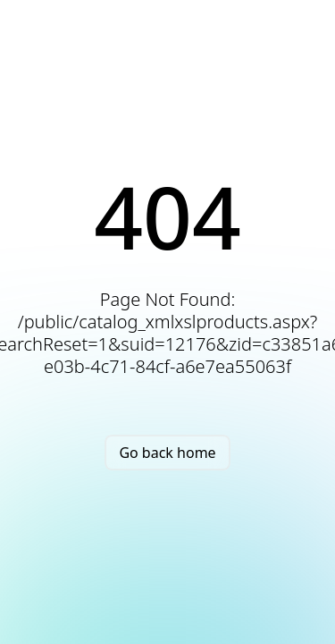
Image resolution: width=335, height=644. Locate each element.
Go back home (167, 453)
